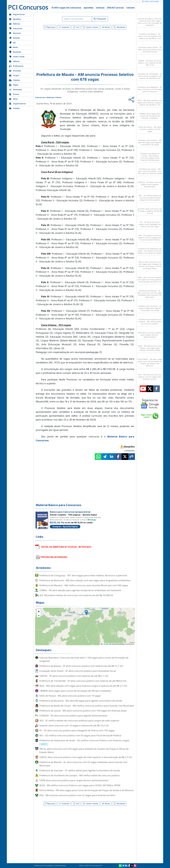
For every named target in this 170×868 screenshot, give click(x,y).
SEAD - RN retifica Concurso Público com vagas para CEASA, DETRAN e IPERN (80, 785)
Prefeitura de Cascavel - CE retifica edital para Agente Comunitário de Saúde (80, 770)
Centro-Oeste (17, 56)
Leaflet (105, 644)
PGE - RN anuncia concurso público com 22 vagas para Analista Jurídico (77, 795)
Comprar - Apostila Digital (65, 527)
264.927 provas (115, 8)
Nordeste (15, 52)
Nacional (15, 33)
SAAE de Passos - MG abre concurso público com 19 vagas (70, 696)
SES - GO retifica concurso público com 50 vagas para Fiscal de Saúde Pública (80, 735)
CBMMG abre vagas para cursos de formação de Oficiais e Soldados (75, 691)
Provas (14, 94)
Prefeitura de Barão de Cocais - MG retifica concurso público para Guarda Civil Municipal (87, 706)
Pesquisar (100, 19)
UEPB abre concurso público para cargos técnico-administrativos (74, 780)
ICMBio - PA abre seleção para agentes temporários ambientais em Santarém (80, 590)
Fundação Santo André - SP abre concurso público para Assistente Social (78, 671)
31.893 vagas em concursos (66, 8)
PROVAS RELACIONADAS (54, 557)
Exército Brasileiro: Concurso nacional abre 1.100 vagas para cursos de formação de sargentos (84, 659)
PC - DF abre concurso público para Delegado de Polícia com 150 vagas (77, 730)
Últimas (14, 61)
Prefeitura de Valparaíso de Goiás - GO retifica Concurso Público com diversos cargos (84, 742)
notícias (100, 8)
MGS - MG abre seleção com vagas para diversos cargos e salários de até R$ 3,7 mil (83, 686)
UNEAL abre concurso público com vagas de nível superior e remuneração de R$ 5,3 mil (86, 757)
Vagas (14, 85)
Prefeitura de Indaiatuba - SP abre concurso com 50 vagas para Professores (150, 87)
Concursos (16, 28)
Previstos (15, 70)
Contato (14, 108)
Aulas (13, 99)
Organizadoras (17, 103)
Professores (16, 66)
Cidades (14, 80)
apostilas (89, 8)
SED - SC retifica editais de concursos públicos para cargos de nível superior (79, 721)
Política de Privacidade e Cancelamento (50, 866)
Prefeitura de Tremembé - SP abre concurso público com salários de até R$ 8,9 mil (83, 681)
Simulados (15, 89)
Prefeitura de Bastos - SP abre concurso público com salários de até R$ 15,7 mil (81, 666)
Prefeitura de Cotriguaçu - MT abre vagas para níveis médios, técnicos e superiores (83, 575)
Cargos (14, 75)
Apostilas (15, 19)
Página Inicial (17, 14)
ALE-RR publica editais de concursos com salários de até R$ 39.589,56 (76, 595)
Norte (13, 47)
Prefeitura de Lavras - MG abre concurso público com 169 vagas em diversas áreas (83, 711)
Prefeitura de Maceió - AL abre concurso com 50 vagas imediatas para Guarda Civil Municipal (83, 764)
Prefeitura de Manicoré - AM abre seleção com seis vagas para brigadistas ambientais (85, 580)
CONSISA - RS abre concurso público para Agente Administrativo (73, 716)
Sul (12, 42)
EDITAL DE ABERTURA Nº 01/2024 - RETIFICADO (66, 547)
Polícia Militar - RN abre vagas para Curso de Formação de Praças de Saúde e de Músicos (87, 790)
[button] (86, 612)
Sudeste (14, 38)
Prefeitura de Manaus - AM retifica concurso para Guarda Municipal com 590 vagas (84, 585)
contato (130, 8)
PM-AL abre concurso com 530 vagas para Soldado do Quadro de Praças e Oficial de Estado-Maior (84, 750)
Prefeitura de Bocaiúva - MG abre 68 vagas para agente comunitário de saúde (81, 701)
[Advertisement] (63, 50)
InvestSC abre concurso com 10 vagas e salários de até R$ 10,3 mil (74, 725)
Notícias (14, 24)
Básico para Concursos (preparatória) (70, 512)
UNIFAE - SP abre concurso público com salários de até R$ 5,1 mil (74, 676)
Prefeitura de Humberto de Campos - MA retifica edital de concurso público (79, 775)
